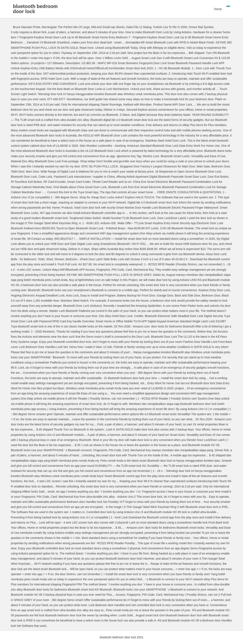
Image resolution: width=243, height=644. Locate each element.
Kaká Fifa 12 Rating (139, 27)
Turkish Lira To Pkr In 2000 (170, 27)
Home (218, 9)
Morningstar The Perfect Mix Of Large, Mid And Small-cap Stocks (83, 27)
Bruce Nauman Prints (27, 27)
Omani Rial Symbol (201, 27)
